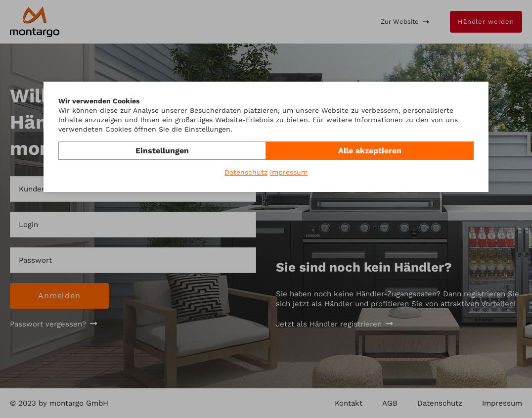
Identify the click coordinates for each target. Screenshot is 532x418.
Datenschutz (246, 172)
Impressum (289, 172)
